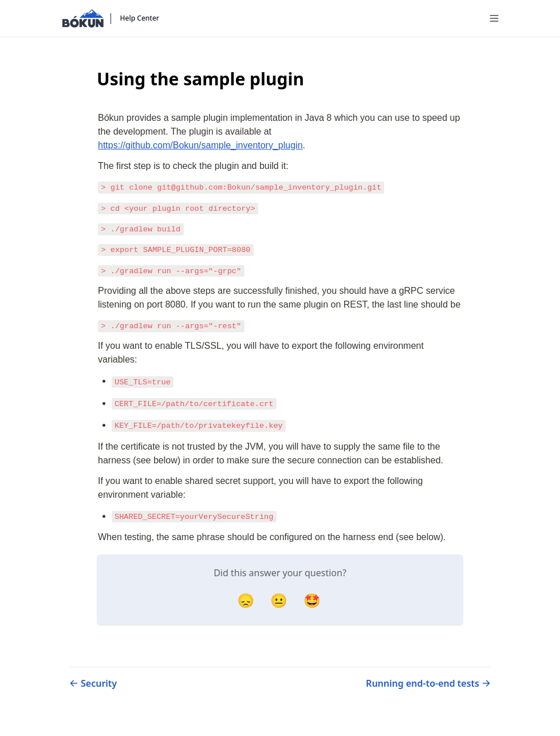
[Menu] (494, 18)
